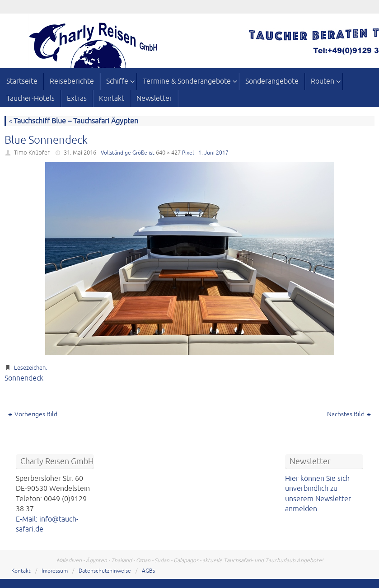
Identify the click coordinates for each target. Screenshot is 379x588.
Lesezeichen (30, 368)
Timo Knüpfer (32, 153)
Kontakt (21, 571)
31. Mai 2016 (80, 153)
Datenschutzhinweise (105, 571)
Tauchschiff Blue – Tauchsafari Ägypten (73, 121)
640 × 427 (168, 153)
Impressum (55, 571)
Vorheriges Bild (33, 414)
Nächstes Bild (349, 414)
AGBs (148, 571)
